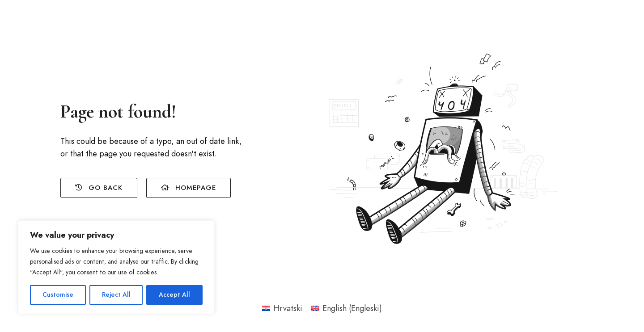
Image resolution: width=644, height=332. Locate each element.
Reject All (116, 295)
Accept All (174, 295)
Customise (58, 295)
